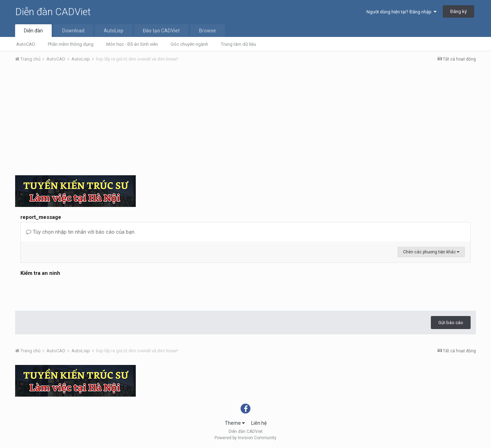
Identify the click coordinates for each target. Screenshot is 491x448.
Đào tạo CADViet (161, 31)
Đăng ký (458, 11)
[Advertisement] (245, 121)
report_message (41, 217)
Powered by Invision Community (245, 438)
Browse (208, 31)
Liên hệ (259, 423)
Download (73, 31)
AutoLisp (114, 31)
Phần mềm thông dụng (71, 44)
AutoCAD (26, 44)
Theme (235, 423)
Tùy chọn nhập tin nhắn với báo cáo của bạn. (81, 232)
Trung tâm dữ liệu (238, 44)
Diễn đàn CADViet (53, 12)
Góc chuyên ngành (189, 44)
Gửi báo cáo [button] (451, 323)
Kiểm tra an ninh (40, 273)
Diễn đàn (33, 31)
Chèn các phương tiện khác (431, 252)
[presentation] (74, 292)
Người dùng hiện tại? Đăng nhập (401, 12)
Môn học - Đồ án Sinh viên (132, 44)
